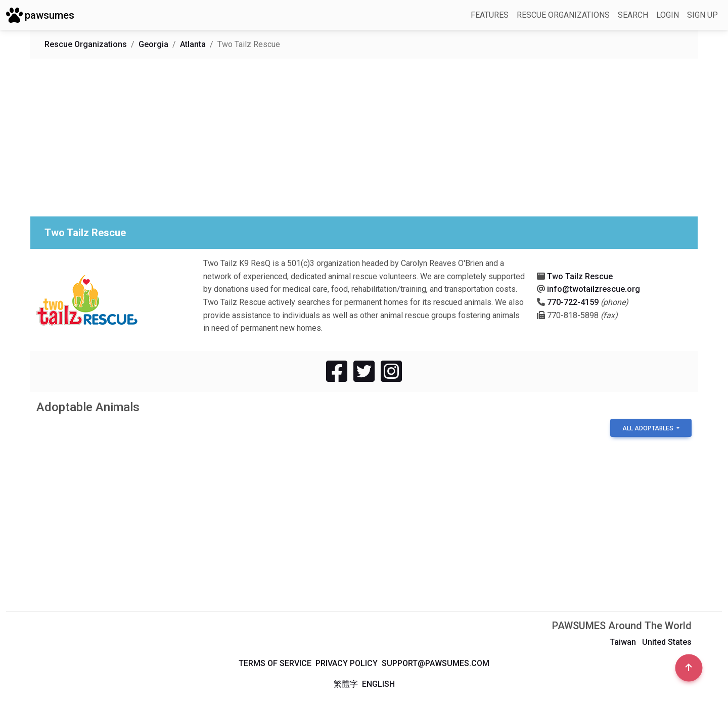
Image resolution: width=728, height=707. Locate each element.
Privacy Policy (347, 663)
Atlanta (193, 44)
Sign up (702, 15)
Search (633, 15)
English (378, 684)
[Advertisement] (340, 138)
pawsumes (40, 15)
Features (490, 15)
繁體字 (346, 684)
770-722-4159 (573, 302)
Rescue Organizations (563, 15)
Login (668, 15)
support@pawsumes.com (436, 663)
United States (667, 642)
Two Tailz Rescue (580, 276)
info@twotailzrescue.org (594, 289)
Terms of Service (275, 663)
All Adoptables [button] (649, 428)
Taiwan (623, 642)
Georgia (153, 44)
